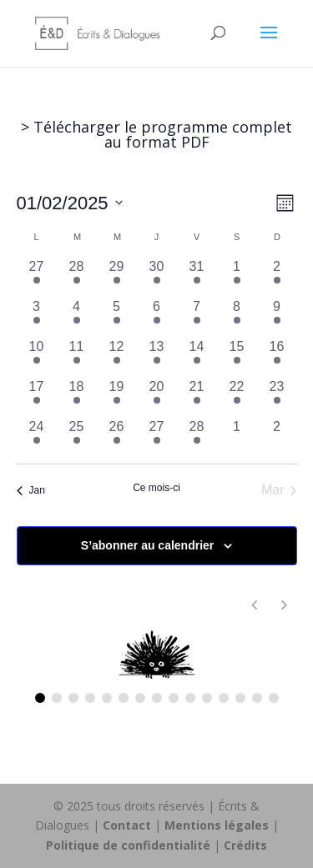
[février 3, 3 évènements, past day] (37, 317)
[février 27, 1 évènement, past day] (157, 437)
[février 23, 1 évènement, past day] (277, 397)
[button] (285, 605)
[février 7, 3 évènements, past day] (197, 317)
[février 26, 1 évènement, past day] (117, 437)
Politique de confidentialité (128, 845)
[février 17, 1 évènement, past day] (37, 397)
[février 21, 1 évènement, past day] (197, 397)
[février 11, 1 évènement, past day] (77, 357)
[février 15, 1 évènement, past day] (237, 357)
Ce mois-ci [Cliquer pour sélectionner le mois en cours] (156, 488)
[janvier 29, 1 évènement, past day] (117, 277)
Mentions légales (217, 825)
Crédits (245, 845)
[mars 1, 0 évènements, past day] (237, 437)
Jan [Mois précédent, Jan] (31, 490)
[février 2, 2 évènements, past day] (277, 277)
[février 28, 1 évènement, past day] (197, 437)
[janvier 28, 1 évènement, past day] (77, 277)
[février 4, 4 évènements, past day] (77, 317)
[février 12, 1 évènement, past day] (117, 357)
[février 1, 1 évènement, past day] (237, 277)
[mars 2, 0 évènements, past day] (277, 437)
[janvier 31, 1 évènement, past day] (197, 277)
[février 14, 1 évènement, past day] (197, 357)
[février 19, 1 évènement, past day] (117, 397)
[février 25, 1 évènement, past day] (77, 437)
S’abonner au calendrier (148, 545)
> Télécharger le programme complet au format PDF (156, 134)
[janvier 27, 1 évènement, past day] (37, 277)
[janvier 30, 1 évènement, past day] (157, 277)
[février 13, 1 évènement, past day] (157, 357)
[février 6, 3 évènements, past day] (157, 317)
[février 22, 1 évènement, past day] (237, 397)
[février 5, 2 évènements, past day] (117, 317)
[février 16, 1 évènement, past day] (277, 357)
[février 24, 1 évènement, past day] (37, 437)
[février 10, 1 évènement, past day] (37, 357)
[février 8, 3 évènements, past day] (237, 317)
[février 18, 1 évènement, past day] (77, 397)
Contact (127, 825)
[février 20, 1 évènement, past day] (157, 397)
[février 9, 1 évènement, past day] (277, 317)
